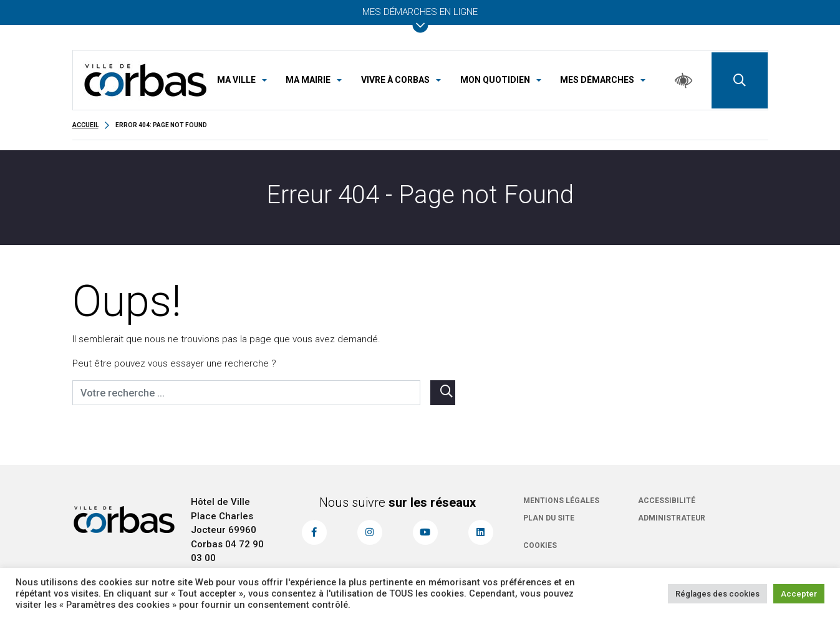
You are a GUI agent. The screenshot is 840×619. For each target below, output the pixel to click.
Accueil (85, 125)
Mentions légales (561, 501)
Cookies (540, 545)
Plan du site (549, 518)
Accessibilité (667, 501)
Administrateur (672, 518)
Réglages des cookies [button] (717, 594)
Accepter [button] (799, 594)
